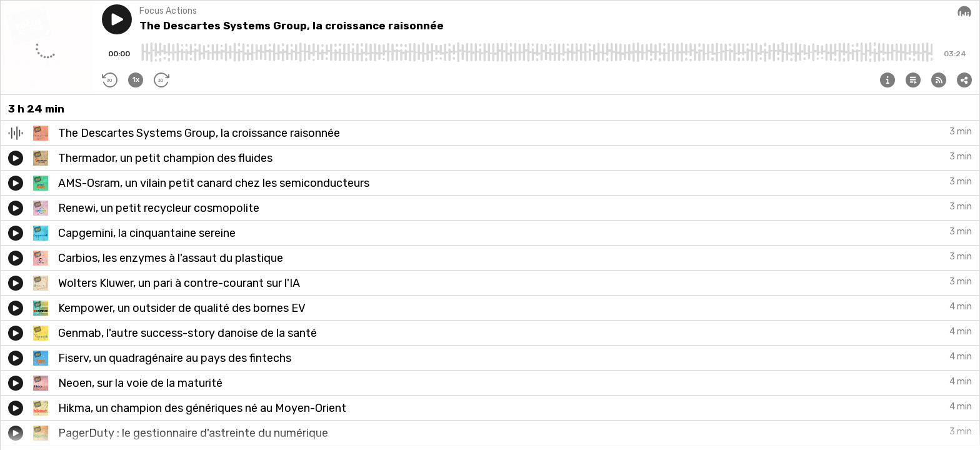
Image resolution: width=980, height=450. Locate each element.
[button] (117, 19)
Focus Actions (168, 11)
